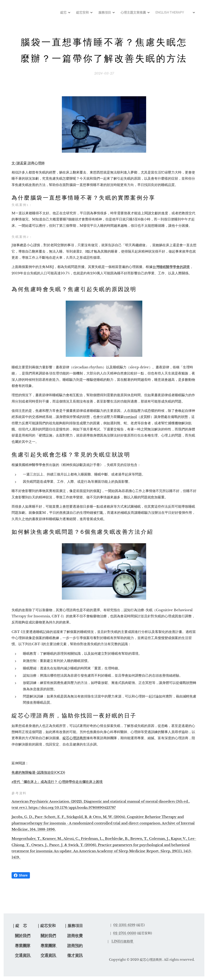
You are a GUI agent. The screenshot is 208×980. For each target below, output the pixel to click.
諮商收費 (75, 936)
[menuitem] (129, 13)
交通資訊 (23, 955)
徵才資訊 (75, 955)
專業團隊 (23, 946)
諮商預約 (75, 946)
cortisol (130, 417)
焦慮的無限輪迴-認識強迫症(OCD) (38, 772)
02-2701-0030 (125, 933)
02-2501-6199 (124, 925)
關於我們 (23, 936)
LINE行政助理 (122, 941)
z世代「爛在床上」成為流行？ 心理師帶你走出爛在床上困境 (57, 782)
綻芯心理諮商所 (74, 738)
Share (21, 875)
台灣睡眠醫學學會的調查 (171, 267)
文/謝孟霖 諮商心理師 (28, 163)
